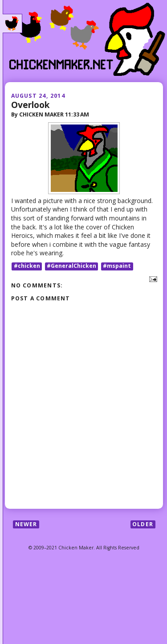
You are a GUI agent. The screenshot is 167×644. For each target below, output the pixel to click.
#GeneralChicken (71, 266)
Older (143, 524)
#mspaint (117, 266)
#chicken (27, 266)
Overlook (30, 105)
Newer (26, 524)
